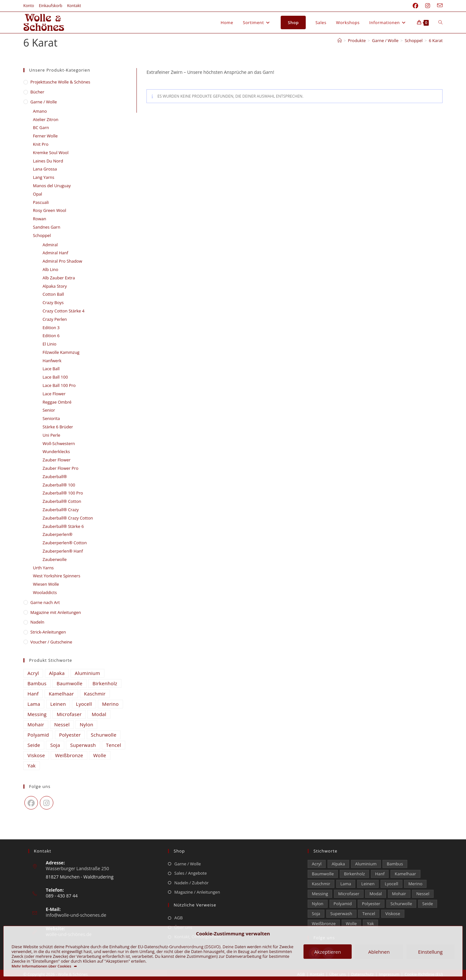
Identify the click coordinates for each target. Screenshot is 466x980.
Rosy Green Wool (50, 210)
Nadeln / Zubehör (192, 883)
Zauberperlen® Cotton (65, 543)
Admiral (50, 245)
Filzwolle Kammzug (61, 352)
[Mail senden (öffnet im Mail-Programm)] (438, 6)
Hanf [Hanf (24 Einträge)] (33, 694)
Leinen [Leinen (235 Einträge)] (58, 704)
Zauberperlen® (58, 534)
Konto (29, 6)
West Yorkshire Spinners (57, 576)
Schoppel (42, 235)
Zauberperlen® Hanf (63, 551)
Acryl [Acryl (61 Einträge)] (33, 673)
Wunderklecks (56, 451)
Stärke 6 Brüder (58, 427)
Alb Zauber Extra (59, 278)
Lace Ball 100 (55, 377)
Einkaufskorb (51, 6)
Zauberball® (55, 477)
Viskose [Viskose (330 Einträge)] (36, 755)
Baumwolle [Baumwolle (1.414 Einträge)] (69, 683)
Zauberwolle (55, 559)
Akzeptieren (327, 952)
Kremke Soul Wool (51, 153)
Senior (49, 410)
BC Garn (41, 127)
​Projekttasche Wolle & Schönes (60, 82)
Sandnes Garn (47, 227)
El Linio (50, 344)
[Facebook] (31, 803)
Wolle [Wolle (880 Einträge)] (100, 755)
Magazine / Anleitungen (197, 892)
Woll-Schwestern (59, 443)
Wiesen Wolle (46, 584)
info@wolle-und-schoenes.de (76, 915)
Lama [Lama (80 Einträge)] (34, 704)
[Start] (340, 40)
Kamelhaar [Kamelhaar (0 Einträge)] (61, 694)
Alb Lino (51, 269)
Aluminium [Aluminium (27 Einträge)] (88, 673)
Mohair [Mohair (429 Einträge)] (36, 724)
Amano (40, 111)
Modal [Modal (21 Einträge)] (99, 714)
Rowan (40, 219)
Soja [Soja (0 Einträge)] (55, 745)
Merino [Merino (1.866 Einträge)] (110, 704)
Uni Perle (52, 435)
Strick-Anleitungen (48, 632)
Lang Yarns (44, 177)
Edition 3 (51, 328)
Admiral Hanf (56, 253)
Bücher (37, 92)
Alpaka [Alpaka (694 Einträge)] (57, 673)
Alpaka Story (55, 286)
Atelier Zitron (46, 119)
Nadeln (38, 622)
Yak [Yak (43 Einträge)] (32, 766)
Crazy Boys (53, 302)
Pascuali (41, 202)
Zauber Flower (57, 460)
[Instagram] (47, 803)
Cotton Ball (53, 294)
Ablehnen (379, 952)
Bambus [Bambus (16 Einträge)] (37, 683)
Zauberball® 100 (59, 485)
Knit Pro (41, 144)
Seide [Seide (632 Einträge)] (34, 745)
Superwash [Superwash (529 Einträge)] (83, 745)
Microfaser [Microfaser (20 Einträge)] (69, 714)
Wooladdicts (45, 592)
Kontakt (74, 6)
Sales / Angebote (191, 873)
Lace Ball (51, 369)
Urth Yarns (44, 568)
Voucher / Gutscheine (51, 642)
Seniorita (51, 418)
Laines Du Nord (48, 161)
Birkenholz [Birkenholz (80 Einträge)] (105, 683)
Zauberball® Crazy (61, 510)
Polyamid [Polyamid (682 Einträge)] (38, 735)
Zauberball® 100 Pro (63, 493)
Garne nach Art (45, 602)
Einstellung (430, 952)
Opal (38, 194)
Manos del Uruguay (52, 186)
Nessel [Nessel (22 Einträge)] (62, 724)
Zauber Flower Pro (61, 468)
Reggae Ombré (57, 402)
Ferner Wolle (45, 136)
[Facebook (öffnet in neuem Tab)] (415, 6)
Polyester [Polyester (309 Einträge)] (70, 735)
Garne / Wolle (44, 102)
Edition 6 (51, 336)
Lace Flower (54, 394)
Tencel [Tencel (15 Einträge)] (114, 745)
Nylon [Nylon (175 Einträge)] (86, 724)
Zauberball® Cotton (62, 501)
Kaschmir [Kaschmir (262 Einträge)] (95, 694)
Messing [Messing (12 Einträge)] (37, 714)
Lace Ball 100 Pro (59, 385)
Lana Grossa (45, 169)
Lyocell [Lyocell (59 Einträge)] (84, 704)
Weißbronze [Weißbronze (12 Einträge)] (69, 755)
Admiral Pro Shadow (62, 261)
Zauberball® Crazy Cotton (68, 518)
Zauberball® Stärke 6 (63, 526)
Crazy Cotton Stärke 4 (64, 311)
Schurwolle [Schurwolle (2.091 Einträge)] (104, 735)
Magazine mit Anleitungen (56, 612)
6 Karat (436, 40)
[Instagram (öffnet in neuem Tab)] (428, 6)
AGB (179, 918)
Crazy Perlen (55, 319)
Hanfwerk (52, 361)
